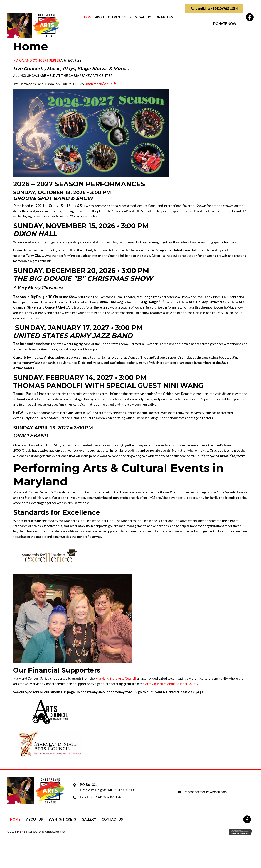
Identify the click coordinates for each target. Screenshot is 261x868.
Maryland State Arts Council (116, 678)
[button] (214, 8)
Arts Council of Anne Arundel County (172, 684)
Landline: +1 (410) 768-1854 (100, 797)
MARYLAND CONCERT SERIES (37, 60)
